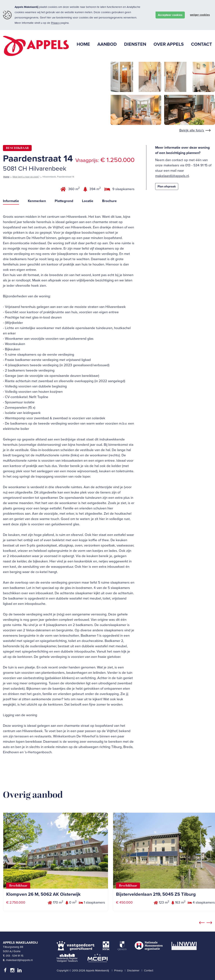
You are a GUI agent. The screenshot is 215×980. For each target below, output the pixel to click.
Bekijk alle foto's (192, 130)
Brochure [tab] (109, 201)
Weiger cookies (200, 15)
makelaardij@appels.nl (172, 176)
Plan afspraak (167, 186)
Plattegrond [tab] (64, 201)
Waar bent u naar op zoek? (26, 177)
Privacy (55, 23)
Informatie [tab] (11, 201)
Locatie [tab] (88, 201)
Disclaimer (133, 970)
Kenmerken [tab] (37, 201)
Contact (149, 970)
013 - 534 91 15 (15, 956)
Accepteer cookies (170, 15)
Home (6, 177)
